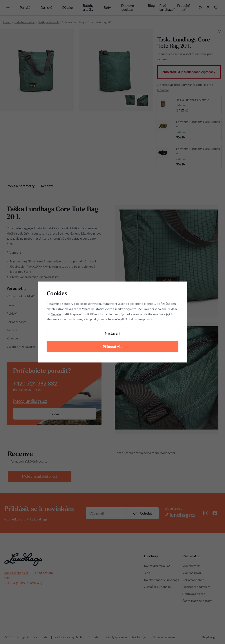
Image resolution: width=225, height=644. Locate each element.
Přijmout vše (112, 346)
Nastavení (112, 333)
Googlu (56, 314)
